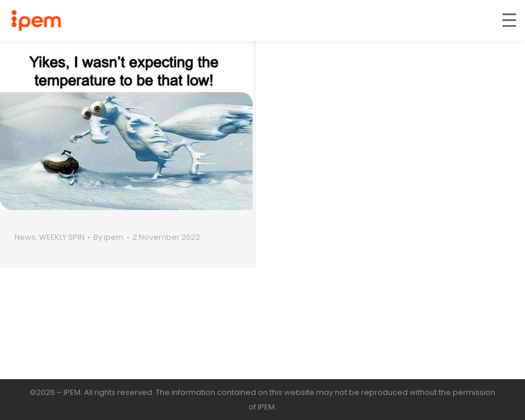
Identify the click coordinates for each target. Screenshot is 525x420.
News (25, 237)
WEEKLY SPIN (62, 237)
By (108, 237)
